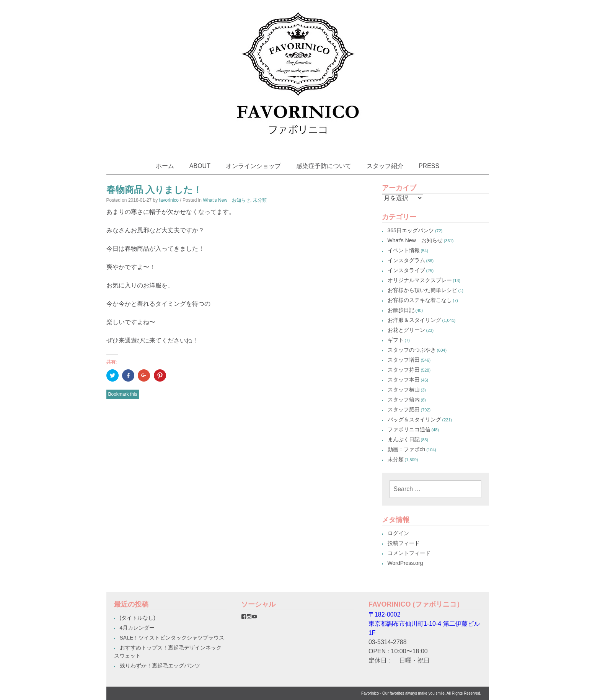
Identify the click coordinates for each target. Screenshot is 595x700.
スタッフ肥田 (404, 410)
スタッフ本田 (404, 380)
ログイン (398, 533)
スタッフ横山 (404, 390)
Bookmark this (123, 394)
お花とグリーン (406, 330)
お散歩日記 (401, 310)
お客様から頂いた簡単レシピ (422, 290)
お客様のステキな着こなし (420, 300)
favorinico (169, 200)
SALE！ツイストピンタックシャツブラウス (172, 638)
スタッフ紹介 (385, 166)
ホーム (165, 166)
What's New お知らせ (227, 200)
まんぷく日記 (404, 439)
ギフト (396, 340)
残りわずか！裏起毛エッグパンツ (160, 666)
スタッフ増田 (404, 360)
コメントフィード (409, 553)
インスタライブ (406, 270)
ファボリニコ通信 (409, 429)
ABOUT (200, 166)
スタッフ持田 (404, 370)
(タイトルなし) (138, 618)
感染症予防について (324, 166)
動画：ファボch (407, 449)
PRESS (429, 166)
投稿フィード (404, 543)
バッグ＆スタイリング (414, 419)
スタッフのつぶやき (412, 350)
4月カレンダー (137, 628)
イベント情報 (404, 250)
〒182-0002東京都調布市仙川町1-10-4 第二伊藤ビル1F (424, 624)
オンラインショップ (253, 166)
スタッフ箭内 (404, 400)
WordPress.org (405, 563)
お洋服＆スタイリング (414, 320)
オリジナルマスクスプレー (420, 280)
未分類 (260, 200)
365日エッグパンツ (411, 230)
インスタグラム (406, 260)
